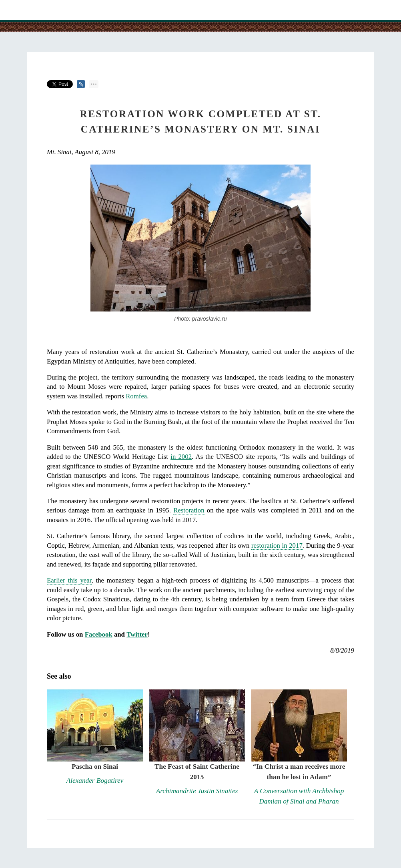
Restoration (189, 510)
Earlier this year (69, 580)
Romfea (136, 396)
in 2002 (181, 457)
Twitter (137, 634)
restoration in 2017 (277, 546)
